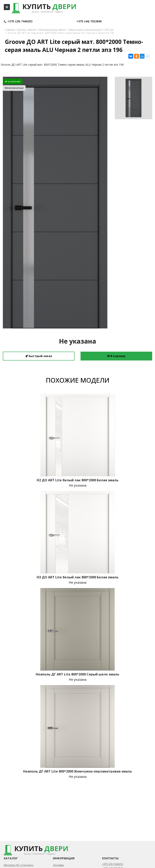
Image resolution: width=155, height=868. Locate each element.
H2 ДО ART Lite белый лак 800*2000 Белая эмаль (78, 480)
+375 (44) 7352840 (89, 21)
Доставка (58, 865)
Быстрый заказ (39, 356)
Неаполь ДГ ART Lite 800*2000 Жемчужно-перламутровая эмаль (78, 771)
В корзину (116, 356)
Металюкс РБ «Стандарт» (19, 865)
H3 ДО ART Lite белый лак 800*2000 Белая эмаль (78, 577)
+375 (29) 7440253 (18, 22)
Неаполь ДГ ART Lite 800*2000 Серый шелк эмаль (77, 674)
